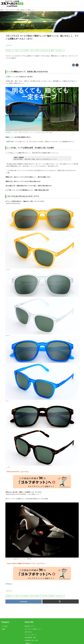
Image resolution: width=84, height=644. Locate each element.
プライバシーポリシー (31, 635)
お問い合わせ (28, 632)
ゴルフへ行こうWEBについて (33, 629)
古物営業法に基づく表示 (31, 640)
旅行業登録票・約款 (30, 638)
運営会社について (30, 626)
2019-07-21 (9, 45)
